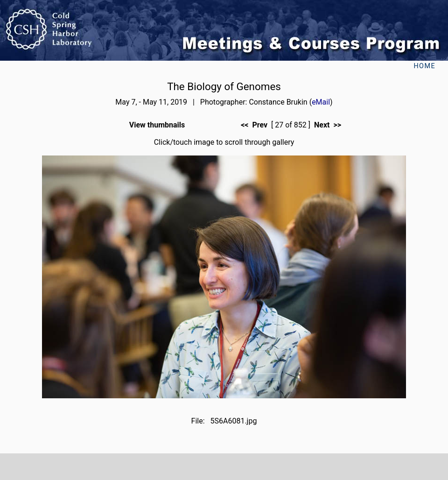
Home (424, 66)
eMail (321, 102)
